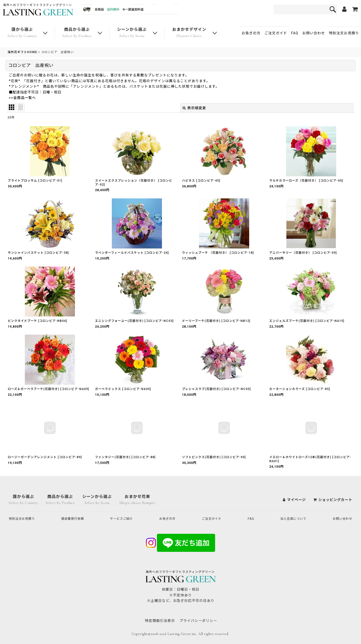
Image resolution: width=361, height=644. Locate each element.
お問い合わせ (314, 33)
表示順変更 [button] (194, 108)
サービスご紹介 (124, 519)
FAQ (295, 33)
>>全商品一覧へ (22, 98)
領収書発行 (75, 519)
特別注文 (344, 33)
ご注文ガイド (276, 33)
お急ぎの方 (251, 33)
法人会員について (292, 519)
